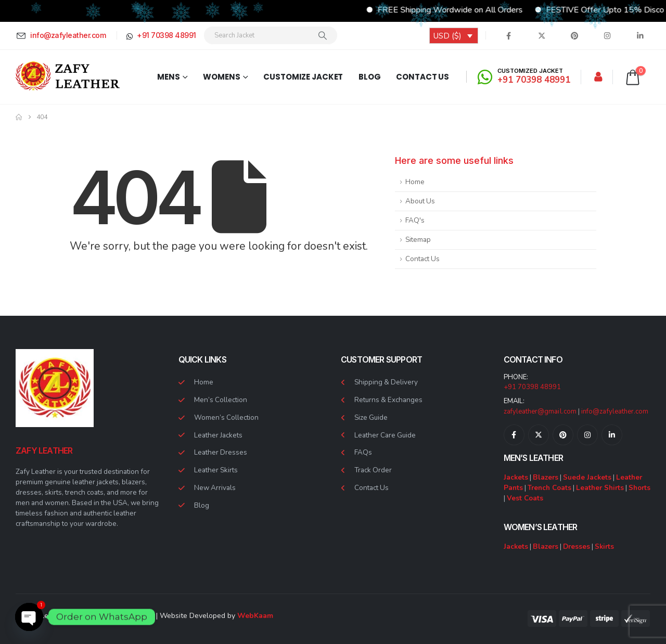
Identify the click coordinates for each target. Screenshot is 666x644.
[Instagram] (607, 35)
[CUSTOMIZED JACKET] (526, 77)
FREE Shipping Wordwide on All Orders (488, 10)
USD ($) (447, 36)
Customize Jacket (303, 77)
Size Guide (371, 417)
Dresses (577, 546)
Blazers (546, 477)
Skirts (604, 546)
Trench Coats (549, 488)
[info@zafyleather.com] (62, 35)
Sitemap (418, 240)
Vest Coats (525, 498)
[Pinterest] (574, 35)
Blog (370, 77)
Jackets (516, 477)
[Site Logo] (68, 77)
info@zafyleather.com (615, 411)
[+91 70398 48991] (160, 35)
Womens (221, 77)
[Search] (323, 35)
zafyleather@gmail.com (540, 411)
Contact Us (422, 77)
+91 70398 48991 (533, 387)
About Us (420, 201)
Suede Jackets (587, 477)
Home (415, 182)
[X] (542, 35)
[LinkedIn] (640, 35)
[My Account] (598, 77)
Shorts (639, 488)
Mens (169, 77)
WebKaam (255, 616)
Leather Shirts (600, 488)
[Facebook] (509, 35)
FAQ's (415, 220)
